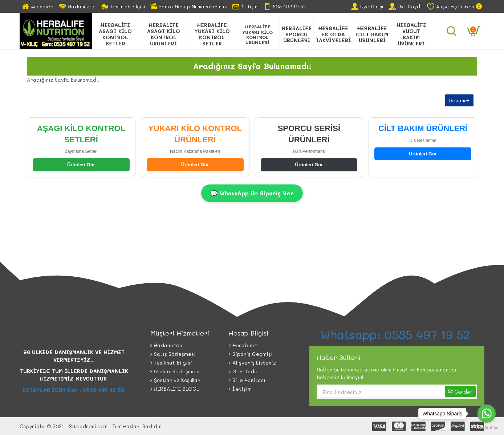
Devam (457, 100)
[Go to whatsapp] (487, 414)
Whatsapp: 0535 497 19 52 (397, 334)
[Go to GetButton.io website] (487, 428)
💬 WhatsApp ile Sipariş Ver (252, 193)
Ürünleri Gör (81, 165)
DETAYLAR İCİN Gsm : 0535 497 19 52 (74, 390)
